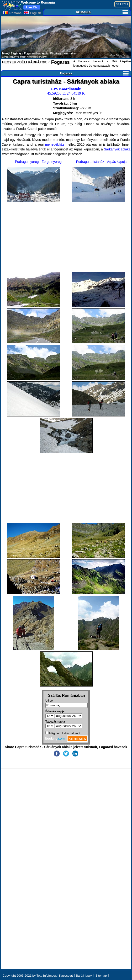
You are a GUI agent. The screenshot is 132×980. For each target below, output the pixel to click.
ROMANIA (102, 12)
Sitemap (101, 976)
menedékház (55, 144)
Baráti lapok (84, 976)
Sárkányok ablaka (117, 149)
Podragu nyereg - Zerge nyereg (38, 162)
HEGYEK (9, 62)
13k (32, 7)
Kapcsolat (66, 976)
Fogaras (60, 62)
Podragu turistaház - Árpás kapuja (101, 162)
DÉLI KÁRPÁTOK (33, 62)
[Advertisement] (66, 237)
